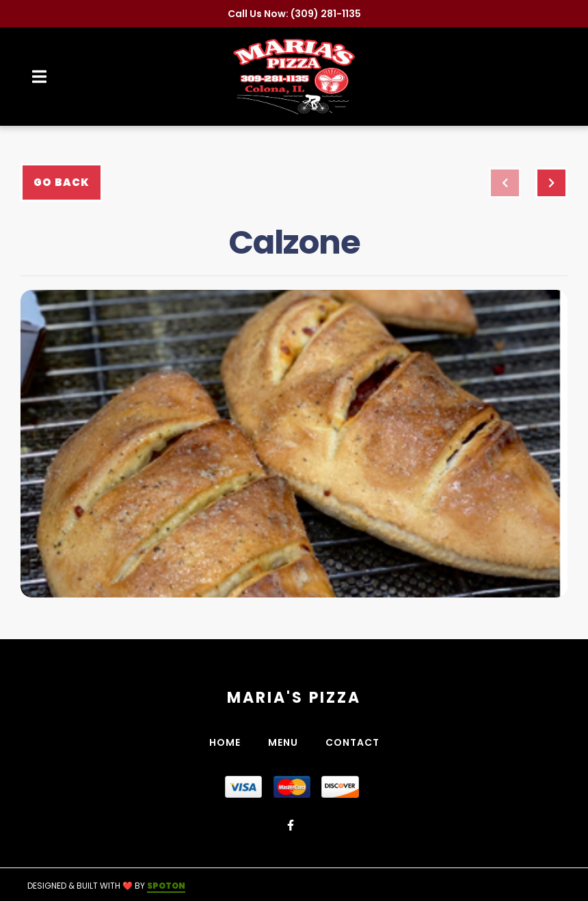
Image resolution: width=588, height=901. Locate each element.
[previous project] (505, 183)
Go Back (62, 182)
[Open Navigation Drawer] (39, 77)
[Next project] (551, 183)
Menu (287, 742)
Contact (357, 742)
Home (229, 742)
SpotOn (166, 886)
